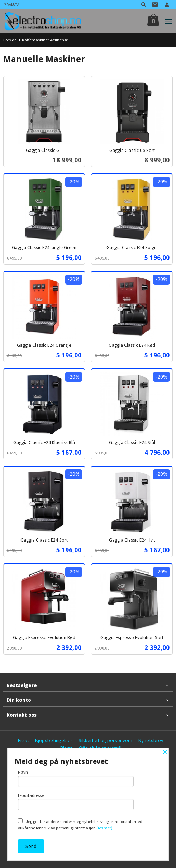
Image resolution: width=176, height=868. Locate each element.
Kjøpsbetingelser (54, 740)
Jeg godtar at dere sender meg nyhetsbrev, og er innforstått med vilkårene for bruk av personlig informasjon (80, 824)
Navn (76, 778)
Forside (10, 40)
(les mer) (104, 828)
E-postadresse (76, 802)
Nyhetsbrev (151, 740)
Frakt (23, 740)
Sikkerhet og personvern (105, 740)
